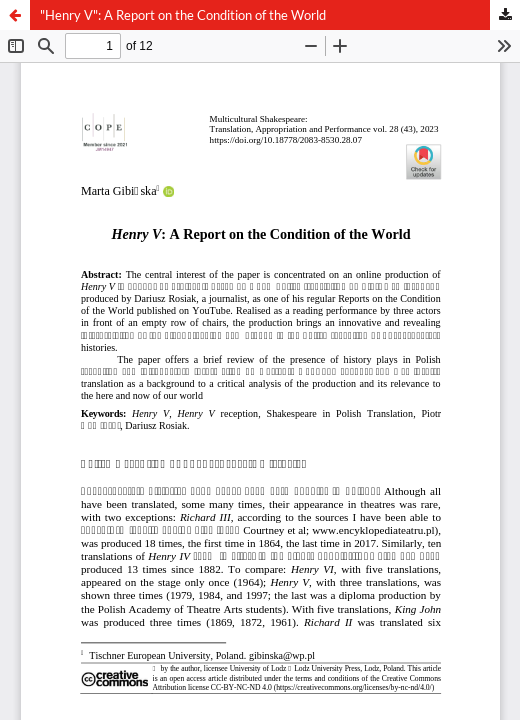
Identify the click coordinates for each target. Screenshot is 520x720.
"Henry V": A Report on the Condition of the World (183, 15)
